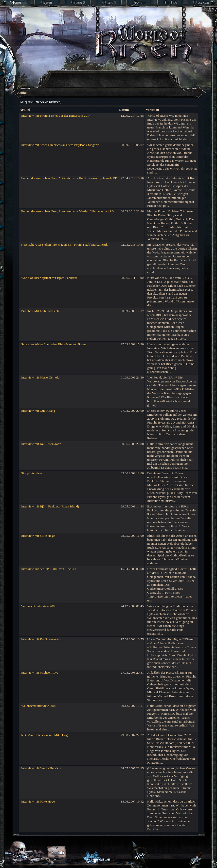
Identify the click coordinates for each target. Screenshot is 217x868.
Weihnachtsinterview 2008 (39, 606)
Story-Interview (32, 473)
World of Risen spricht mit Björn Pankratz (49, 278)
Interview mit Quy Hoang (38, 411)
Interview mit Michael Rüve (40, 672)
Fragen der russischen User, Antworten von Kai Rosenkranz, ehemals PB (69, 178)
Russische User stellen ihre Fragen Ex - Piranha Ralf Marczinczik (64, 245)
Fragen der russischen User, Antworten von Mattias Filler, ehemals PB (67, 211)
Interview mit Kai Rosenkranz (41, 444)
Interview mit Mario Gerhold (40, 377)
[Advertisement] (98, 100)
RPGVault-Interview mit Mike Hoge (45, 735)
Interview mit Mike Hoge (38, 536)
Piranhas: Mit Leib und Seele (40, 311)
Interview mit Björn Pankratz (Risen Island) (50, 506)
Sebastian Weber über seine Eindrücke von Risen (53, 344)
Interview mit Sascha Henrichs (41, 768)
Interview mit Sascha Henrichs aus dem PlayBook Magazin (60, 145)
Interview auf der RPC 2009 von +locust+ (49, 569)
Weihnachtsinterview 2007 (39, 706)
